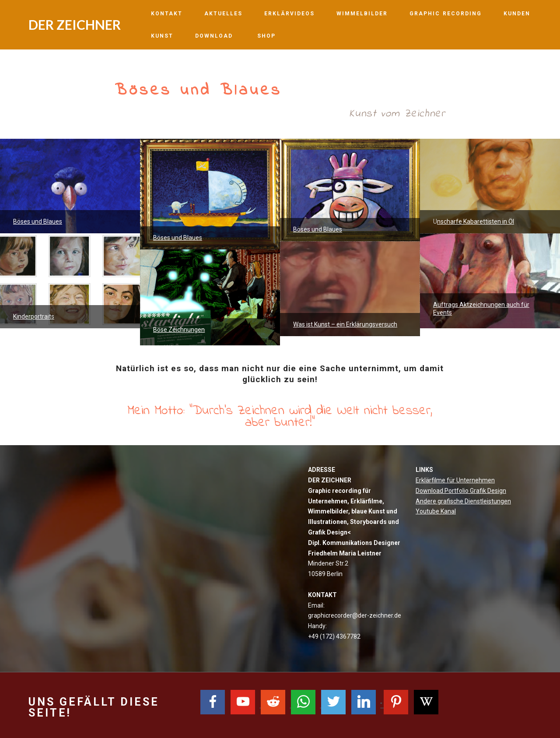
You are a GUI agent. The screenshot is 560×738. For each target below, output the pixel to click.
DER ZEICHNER (75, 25)
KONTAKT (167, 14)
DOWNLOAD (215, 36)
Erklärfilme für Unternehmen (455, 480)
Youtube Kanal (436, 511)
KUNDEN (517, 14)
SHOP (268, 36)
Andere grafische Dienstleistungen (463, 501)
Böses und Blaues (38, 221)
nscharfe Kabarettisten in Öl (476, 221)
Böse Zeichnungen (179, 330)
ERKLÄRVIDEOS (289, 14)
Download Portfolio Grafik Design (461, 491)
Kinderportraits (34, 316)
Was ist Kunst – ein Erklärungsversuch (345, 324)
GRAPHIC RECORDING (446, 14)
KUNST (162, 36)
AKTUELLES (223, 14)
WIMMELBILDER (362, 14)
